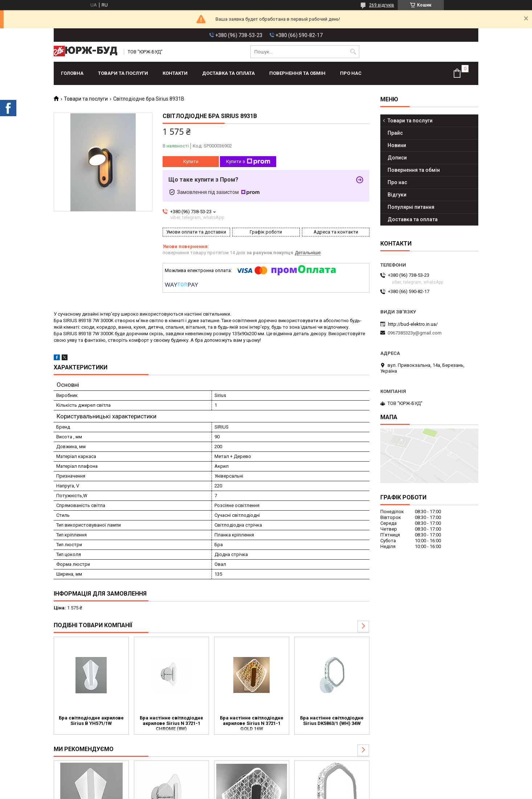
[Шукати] (353, 52)
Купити (191, 161)
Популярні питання (411, 207)
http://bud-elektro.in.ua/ (413, 324)
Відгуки (397, 195)
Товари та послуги (123, 73)
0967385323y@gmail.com (415, 333)
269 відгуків (382, 5)
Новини (397, 145)
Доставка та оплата (228, 73)
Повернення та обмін (297, 73)
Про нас (351, 73)
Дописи (397, 158)
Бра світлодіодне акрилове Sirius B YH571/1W (91, 721)
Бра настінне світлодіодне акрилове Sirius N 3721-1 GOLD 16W (252, 723)
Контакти (175, 73)
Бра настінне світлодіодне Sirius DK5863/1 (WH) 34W (332, 721)
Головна (72, 73)
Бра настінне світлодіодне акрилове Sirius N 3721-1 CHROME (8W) (171, 723)
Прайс (395, 133)
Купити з (248, 162)
